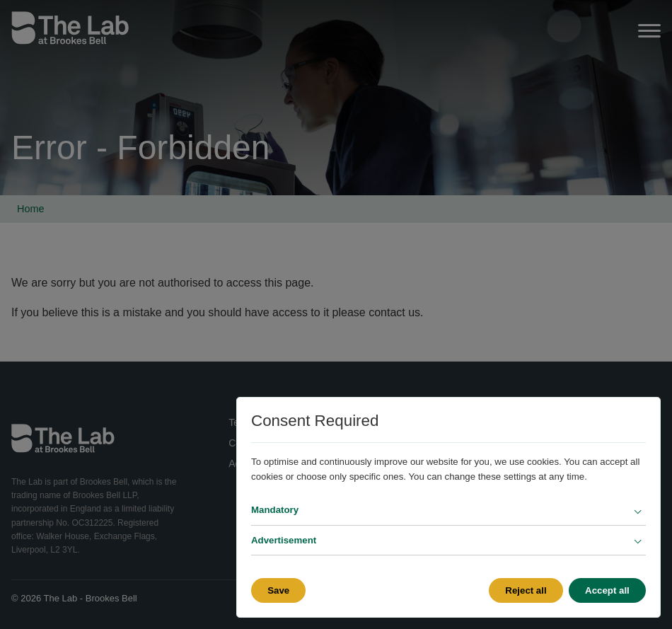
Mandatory (275, 510)
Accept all (607, 590)
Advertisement (284, 540)
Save (278, 590)
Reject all (526, 590)
